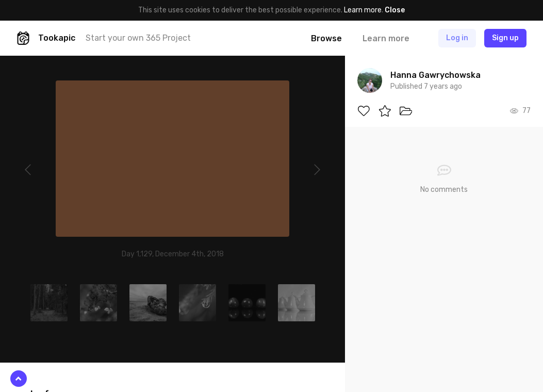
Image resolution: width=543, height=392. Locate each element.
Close (395, 10)
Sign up (505, 38)
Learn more (363, 10)
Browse (326, 38)
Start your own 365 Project (138, 38)
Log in (457, 38)
